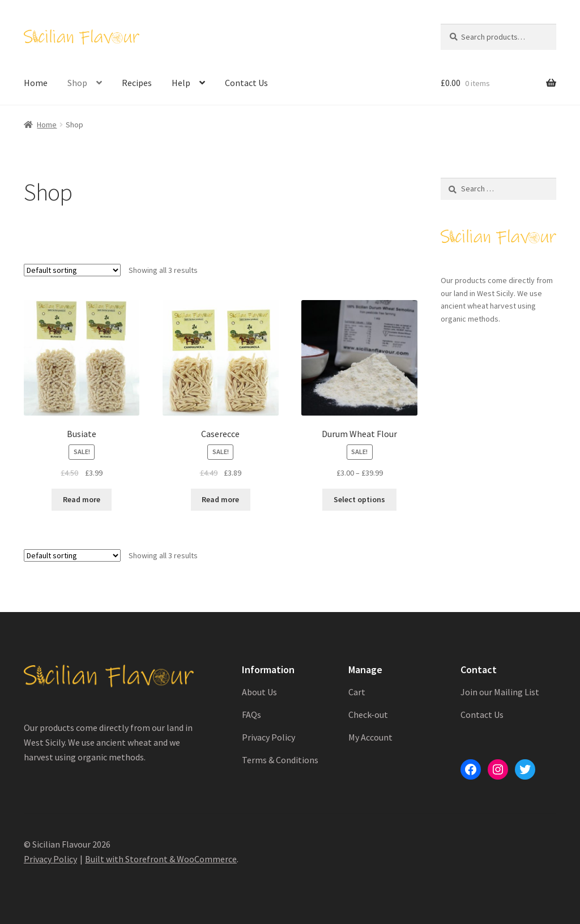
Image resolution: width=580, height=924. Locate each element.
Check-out (368, 715)
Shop (77, 83)
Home (36, 83)
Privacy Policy (268, 737)
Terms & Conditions (280, 760)
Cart (357, 692)
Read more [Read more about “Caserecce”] (220, 499)
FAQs (251, 715)
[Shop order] (72, 270)
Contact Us (246, 83)
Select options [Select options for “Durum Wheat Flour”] (359, 499)
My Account (370, 737)
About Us (259, 692)
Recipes (137, 83)
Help (181, 83)
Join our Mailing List (500, 692)
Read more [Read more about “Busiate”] (82, 499)
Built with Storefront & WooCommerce (161, 859)
